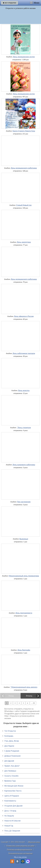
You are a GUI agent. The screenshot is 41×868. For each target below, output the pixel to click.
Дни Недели (9, 746)
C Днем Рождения (12, 751)
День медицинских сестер (24, 57)
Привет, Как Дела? (12, 766)
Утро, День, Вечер (12, 741)
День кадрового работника (24, 465)
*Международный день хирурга (24, 687)
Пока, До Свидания (12, 831)
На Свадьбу (9, 816)
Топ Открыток (10, 731)
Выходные (24, 539)
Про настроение (24, 502)
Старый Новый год (24, 205)
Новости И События (12, 821)
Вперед (29, 696)
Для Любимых (10, 771)
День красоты (24, 390)
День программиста (24, 613)
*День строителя (24, 428)
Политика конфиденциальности (20, 850)
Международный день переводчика (24, 576)
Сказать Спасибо (11, 776)
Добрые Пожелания (12, 756)
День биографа (24, 650)
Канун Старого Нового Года (24, 131)
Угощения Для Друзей (13, 806)
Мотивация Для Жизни (14, 786)
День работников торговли (24, 353)
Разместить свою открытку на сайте (21, 846)
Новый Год (9, 826)
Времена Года (10, 781)
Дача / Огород (10, 811)
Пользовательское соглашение (20, 853)
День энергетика (24, 242)
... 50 (33, 703)
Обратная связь (34, 842)
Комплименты (10, 801)
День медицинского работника (24, 168)
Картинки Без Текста (13, 791)
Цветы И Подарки (12, 796)
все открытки (10, 3)
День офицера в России (24, 316)
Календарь (9, 736)
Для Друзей (9, 761)
